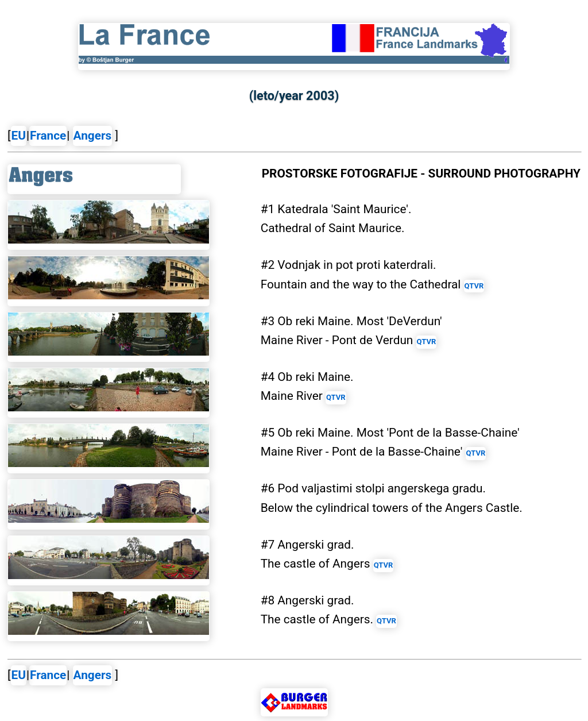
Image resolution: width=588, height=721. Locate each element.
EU (19, 136)
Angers (93, 136)
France (48, 136)
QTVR (474, 286)
